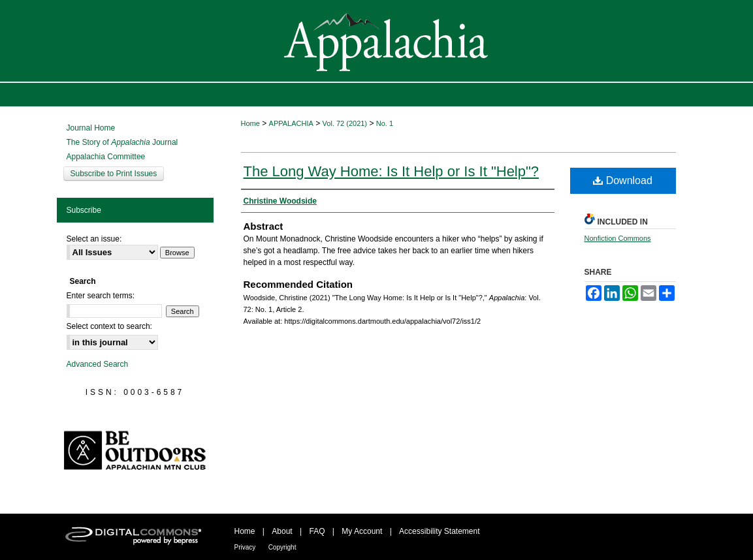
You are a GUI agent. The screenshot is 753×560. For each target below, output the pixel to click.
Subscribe (84, 210)
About (282, 531)
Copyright (282, 547)
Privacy (245, 547)
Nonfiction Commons (618, 238)
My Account (362, 531)
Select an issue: (94, 239)
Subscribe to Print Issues (114, 174)
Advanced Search (98, 364)
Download (623, 180)
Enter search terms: (101, 296)
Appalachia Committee (106, 157)
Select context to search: (109, 326)
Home (250, 123)
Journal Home (91, 128)
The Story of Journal (122, 142)
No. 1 (385, 123)
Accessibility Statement (439, 531)
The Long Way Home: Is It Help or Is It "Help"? (392, 171)
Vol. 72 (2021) (345, 123)
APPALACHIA (291, 123)
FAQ (317, 531)
